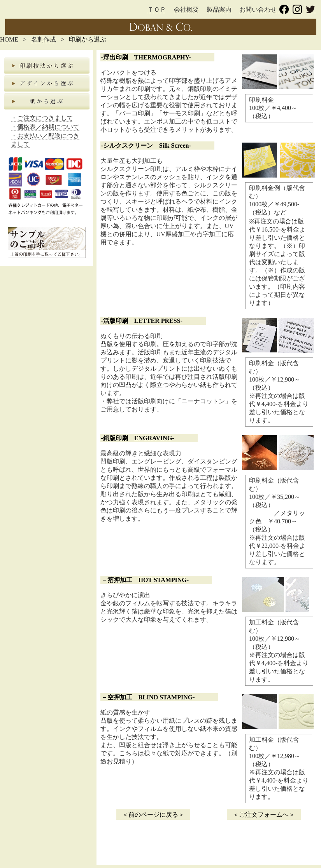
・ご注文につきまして (42, 118)
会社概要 (186, 10)
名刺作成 (44, 39)
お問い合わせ (258, 10)
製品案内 (219, 10)
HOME (9, 39)
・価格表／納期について (45, 127)
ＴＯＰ (157, 10)
